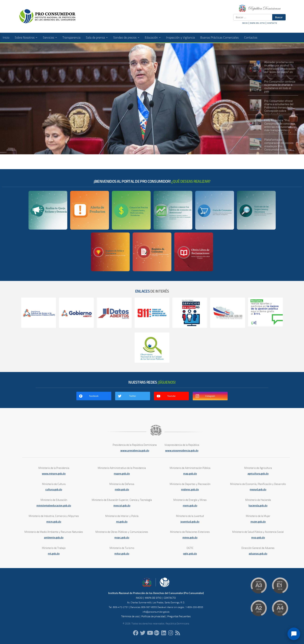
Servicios (48, 37)
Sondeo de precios (125, 37)
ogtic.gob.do (190, 554)
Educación (151, 37)
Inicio (6, 37)
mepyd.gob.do (258, 489)
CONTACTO (272, 23)
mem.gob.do (190, 506)
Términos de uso (130, 616)
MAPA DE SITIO (153, 598)
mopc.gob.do (122, 538)
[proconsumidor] (164, 633)
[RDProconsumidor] (150, 633)
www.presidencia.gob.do (135, 451)
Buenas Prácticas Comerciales (219, 37)
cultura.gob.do (54, 489)
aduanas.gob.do (258, 554)
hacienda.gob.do (258, 506)
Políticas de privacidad (153, 616)
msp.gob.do (258, 538)
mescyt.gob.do (122, 506)
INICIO (245, 23)
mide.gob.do (122, 489)
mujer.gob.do (258, 522)
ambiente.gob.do (54, 538)
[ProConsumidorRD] (136, 633)
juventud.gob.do (190, 522)
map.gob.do (190, 474)
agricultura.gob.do (258, 474)
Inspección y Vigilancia (180, 37)
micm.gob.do (54, 522)
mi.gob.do (122, 522)
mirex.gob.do (190, 538)
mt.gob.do (54, 554)
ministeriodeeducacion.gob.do (54, 506)
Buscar (279, 17)
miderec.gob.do (190, 489)
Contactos (251, 37)
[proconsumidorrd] (143, 633)
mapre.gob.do (122, 474)
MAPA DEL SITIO (257, 23)
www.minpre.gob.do (54, 474)
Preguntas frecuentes (179, 616)
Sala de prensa (95, 37)
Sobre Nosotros (25, 37)
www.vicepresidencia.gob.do (182, 451)
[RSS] (178, 633)
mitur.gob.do (122, 554)
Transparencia (71, 37)
